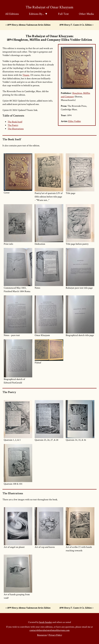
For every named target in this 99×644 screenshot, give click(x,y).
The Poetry (13, 125)
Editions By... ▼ (38, 14)
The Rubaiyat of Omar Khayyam (49, 7)
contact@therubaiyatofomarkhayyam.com (50, 630)
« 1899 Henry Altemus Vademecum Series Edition (28, 25)
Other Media (86, 14)
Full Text (63, 14)
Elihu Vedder (75, 121)
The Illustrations (16, 129)
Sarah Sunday (46, 622)
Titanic (26, 75)
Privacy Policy (55, 635)
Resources (42, 635)
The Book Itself (15, 122)
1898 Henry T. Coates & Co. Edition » (76, 25)
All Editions (12, 14)
